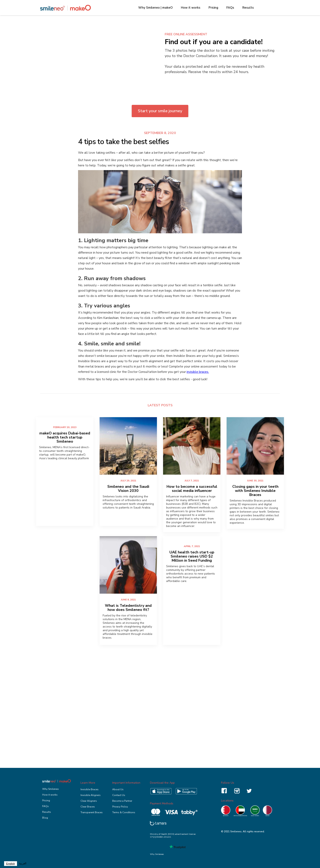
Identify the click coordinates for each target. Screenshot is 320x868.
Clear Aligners (89, 801)
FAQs (230, 8)
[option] (23, 864)
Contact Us (119, 795)
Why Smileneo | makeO (155, 8)
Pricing (213, 8)
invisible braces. (198, 372)
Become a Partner (122, 801)
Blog (45, 818)
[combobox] (11, 864)
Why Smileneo (50, 789)
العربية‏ (23, 863)
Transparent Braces (92, 812)
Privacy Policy (120, 807)
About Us (118, 789)
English (11, 864)
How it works (191, 8)
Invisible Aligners (91, 795)
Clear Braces (88, 807)
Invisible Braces (90, 789)
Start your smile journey (160, 111)
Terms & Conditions (124, 812)
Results (248, 8)
